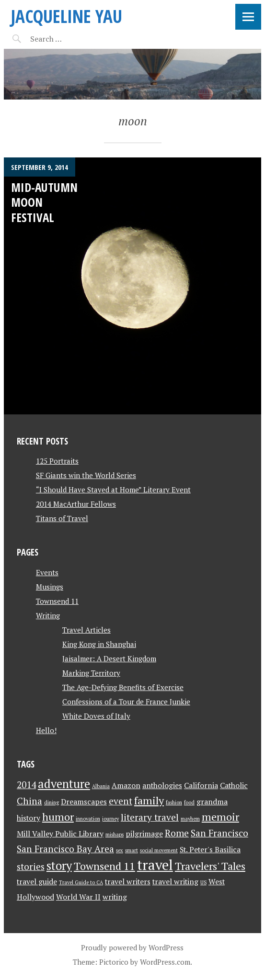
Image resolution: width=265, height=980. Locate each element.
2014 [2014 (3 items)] (26, 785)
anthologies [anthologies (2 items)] (162, 785)
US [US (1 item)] (203, 882)
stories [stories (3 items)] (31, 867)
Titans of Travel (62, 518)
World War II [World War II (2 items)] (78, 897)
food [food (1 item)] (189, 802)
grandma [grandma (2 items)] (212, 802)
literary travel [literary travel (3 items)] (150, 817)
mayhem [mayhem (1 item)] (190, 819)
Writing (48, 615)
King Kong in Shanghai (99, 644)
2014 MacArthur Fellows (76, 504)
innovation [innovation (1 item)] (88, 819)
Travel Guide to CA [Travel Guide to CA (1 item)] (81, 882)
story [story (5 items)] (59, 866)
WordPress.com (165, 962)
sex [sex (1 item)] (120, 850)
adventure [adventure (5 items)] (64, 784)
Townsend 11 (57, 601)
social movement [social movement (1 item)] (159, 850)
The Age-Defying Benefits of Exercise (123, 687)
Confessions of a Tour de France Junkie (126, 702)
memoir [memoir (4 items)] (220, 817)
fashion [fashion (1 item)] (174, 802)
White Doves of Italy (96, 716)
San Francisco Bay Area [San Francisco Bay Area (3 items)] (65, 849)
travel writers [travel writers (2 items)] (128, 882)
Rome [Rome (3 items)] (177, 833)
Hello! (46, 730)
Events (47, 572)
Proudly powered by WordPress (132, 947)
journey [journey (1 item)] (110, 819)
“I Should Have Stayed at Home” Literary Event (113, 490)
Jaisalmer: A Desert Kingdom (109, 658)
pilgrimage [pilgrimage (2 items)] (144, 834)
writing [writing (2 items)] (115, 897)
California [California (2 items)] (201, 785)
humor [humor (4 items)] (58, 817)
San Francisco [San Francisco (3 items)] (219, 833)
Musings (50, 587)
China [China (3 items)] (29, 801)
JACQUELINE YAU (67, 16)
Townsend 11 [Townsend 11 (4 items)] (104, 866)
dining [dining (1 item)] (52, 802)
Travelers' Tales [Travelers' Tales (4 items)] (210, 866)
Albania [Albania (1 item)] (101, 786)
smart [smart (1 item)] (132, 850)
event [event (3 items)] (121, 801)
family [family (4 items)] (149, 800)
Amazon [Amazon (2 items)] (126, 785)
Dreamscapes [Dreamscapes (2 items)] (84, 802)
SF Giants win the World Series (86, 475)
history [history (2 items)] (29, 818)
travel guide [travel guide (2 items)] (37, 882)
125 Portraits (57, 461)
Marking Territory (91, 673)
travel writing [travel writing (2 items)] (175, 882)
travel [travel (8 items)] (155, 865)
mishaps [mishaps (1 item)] (115, 835)
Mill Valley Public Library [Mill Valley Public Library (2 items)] (60, 834)
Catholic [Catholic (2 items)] (234, 785)
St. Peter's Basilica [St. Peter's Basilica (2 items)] (210, 850)
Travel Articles (86, 630)
